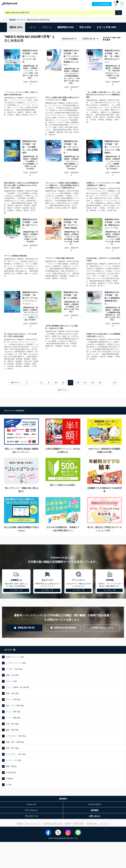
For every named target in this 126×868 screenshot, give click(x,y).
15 (92, 382)
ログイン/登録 (102, 4)
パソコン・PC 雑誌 (14, 760)
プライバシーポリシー (33, 824)
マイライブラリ (95, 804)
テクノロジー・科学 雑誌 (16, 754)
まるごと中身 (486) (106, 27)
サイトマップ (105, 824)
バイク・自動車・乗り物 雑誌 (18, 687)
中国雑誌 (9, 779)
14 (85, 382)
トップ (4, 20)
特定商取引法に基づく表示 (53, 824)
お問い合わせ (95, 816)
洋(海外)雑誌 (11, 772)
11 (63, 382)
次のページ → (63, 390)
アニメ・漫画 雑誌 (13, 712)
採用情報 (95, 810)
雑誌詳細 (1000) (66, 27)
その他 (9, 785)
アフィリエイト (31, 810)
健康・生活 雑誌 (12, 675)
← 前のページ (14, 382)
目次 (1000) (85, 27)
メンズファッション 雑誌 (16, 663)
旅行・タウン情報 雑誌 (15, 706)
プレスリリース (31, 816)
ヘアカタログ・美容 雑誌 (16, 736)
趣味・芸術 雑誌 (12, 730)
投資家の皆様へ (92, 824)
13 (78, 382)
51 (115, 382)
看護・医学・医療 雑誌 (15, 742)
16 (100, 382)
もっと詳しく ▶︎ (16, 590)
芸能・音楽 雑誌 (12, 693)
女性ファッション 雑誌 (15, 657)
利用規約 (20, 824)
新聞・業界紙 (11, 766)
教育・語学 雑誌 (12, 748)
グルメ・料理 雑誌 (13, 699)
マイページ (31, 804)
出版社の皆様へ (79, 824)
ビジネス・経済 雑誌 (14, 669)
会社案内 (68, 824)
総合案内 (63, 799)
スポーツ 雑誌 (11, 681)
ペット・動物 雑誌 (13, 718)
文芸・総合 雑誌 (12, 724)
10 (56, 382)
